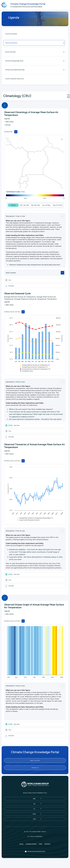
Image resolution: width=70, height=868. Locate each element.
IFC (34, 809)
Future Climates (34, 52)
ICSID (34, 819)
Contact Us (35, 768)
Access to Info (31, 844)
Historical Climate (34, 43)
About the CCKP (35, 761)
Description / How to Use (15, 216)
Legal (21, 844)
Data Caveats (11, 273)
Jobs (40, 844)
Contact (47, 844)
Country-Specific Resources (14, 79)
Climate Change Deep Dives (34, 61)
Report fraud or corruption (35, 851)
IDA (34, 804)
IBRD (34, 799)
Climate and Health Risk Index (34, 70)
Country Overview (11, 34)
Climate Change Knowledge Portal (28, 4)
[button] (35, 286)
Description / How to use (15, 382)
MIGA (34, 814)
